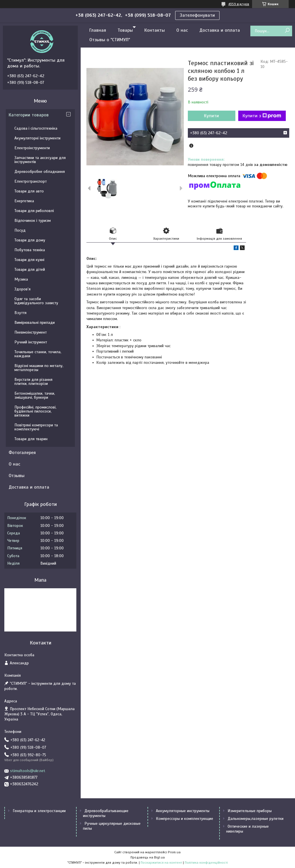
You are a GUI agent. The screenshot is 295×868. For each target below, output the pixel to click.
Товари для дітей (30, 270)
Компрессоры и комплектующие (185, 819)
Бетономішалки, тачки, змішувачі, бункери (35, 395)
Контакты (155, 30)
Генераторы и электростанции (39, 811)
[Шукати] (287, 31)
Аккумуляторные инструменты (183, 811)
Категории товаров (29, 115)
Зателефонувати (197, 15)
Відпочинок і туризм (33, 221)
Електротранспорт (31, 181)
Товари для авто (29, 191)
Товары (125, 30)
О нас (182, 30)
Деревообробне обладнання (40, 172)
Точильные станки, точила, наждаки (38, 354)
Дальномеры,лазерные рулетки (256, 819)
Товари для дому (30, 240)
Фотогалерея (22, 453)
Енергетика (24, 201)
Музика (21, 279)
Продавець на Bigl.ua (148, 857)
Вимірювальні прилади (35, 323)
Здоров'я (22, 289)
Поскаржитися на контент (161, 863)
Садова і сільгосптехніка (36, 128)
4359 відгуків (239, 4)
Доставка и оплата (220, 30)
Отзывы (17, 476)
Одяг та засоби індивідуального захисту (36, 301)
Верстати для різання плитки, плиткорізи (33, 382)
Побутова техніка (30, 250)
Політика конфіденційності (206, 863)
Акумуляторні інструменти (37, 138)
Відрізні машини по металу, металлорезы (39, 368)
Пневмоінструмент (31, 332)
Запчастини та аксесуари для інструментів (40, 160)
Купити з (262, 116)
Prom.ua (174, 852)
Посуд (20, 230)
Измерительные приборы (250, 811)
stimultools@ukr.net (28, 771)
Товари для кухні (29, 260)
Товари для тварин (31, 439)
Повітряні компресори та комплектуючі (36, 427)
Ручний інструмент (31, 342)
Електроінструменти (32, 148)
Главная (98, 30)
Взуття (20, 313)
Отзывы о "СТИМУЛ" (110, 40)
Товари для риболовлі (34, 211)
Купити (211, 116)
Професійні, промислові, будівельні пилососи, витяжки (35, 411)
